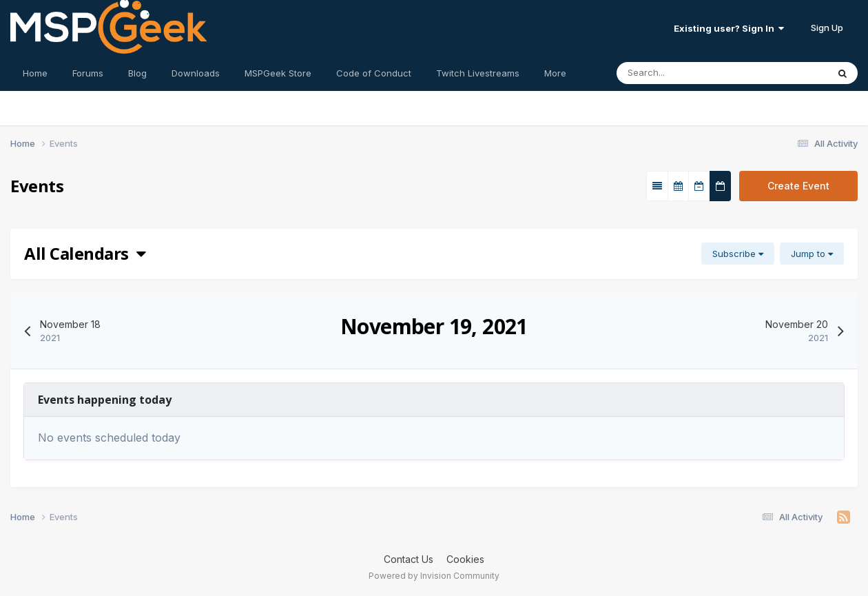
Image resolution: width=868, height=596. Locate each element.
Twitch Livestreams (478, 73)
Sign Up (827, 28)
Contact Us (409, 559)
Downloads (196, 73)
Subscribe (738, 254)
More (555, 73)
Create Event (798, 186)
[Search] (695, 73)
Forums (88, 73)
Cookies (465, 559)
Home (35, 73)
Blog (137, 73)
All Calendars (85, 253)
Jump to (812, 254)
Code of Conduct (374, 73)
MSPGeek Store (278, 73)
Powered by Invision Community (434, 576)
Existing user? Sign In (729, 28)
